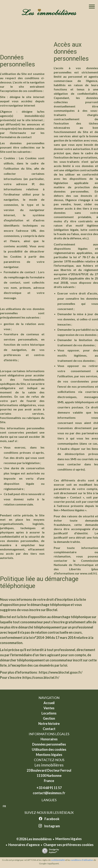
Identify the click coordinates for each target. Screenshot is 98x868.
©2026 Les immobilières (34, 839)
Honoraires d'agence (24, 845)
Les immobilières (49, 765)
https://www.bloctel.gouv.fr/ (61, 672)
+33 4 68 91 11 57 (49, 788)
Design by (50, 851)
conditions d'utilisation (82, 860)
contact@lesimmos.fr (49, 793)
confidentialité (58, 860)
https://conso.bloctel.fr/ (41, 677)
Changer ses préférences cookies (68, 845)
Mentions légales (69, 839)
